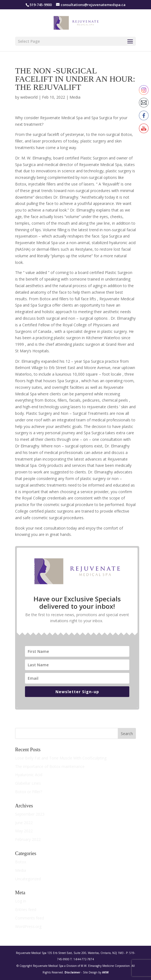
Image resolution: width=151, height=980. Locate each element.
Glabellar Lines (28, 783)
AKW (105, 972)
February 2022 (28, 839)
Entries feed (26, 909)
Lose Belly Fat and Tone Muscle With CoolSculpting (61, 758)
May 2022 (24, 831)
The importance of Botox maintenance (50, 766)
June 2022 (24, 823)
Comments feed (30, 918)
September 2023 (30, 814)
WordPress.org (28, 926)
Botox (21, 862)
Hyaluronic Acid (29, 775)
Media (75, 97)
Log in (21, 901)
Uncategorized (28, 879)
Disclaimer (72, 972)
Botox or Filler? (29, 792)
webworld (29, 97)
